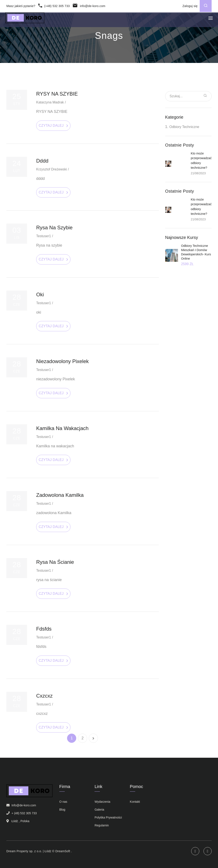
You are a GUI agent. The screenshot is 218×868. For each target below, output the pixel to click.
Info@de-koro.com (24, 805)
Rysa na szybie (54, 228)
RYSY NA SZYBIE (57, 94)
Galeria (99, 810)
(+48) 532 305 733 (54, 6)
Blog (62, 810)
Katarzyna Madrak (50, 102)
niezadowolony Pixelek (62, 361)
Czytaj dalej (51, 126)
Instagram (195, 851)
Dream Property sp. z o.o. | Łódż (29, 851)
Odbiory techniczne (184, 127)
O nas (63, 802)
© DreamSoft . (62, 851)
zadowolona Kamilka (60, 495)
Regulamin (102, 825)
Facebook (208, 851)
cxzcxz (44, 696)
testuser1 (44, 236)
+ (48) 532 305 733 (24, 813)
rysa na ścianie (55, 562)
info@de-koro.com (89, 6)
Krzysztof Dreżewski (52, 169)
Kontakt (135, 802)
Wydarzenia (102, 802)
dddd (42, 161)
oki (40, 294)
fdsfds (44, 629)
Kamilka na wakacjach (62, 428)
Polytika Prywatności (108, 817)
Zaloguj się (190, 6)
